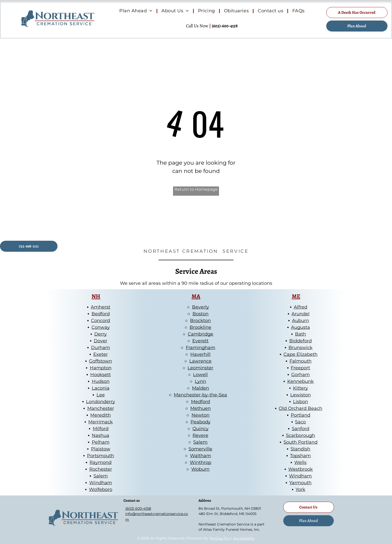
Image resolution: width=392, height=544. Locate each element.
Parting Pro (220, 538)
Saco (300, 422)
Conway (101, 327)
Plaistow (101, 449)
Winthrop (200, 462)
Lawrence (200, 361)
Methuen (200, 408)
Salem (101, 476)
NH (96, 296)
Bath (300, 334)
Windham (101, 483)
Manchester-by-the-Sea (200, 395)
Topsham (300, 456)
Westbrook (300, 469)
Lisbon (300, 402)
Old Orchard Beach (300, 408)
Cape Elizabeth (300, 354)
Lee (101, 395)
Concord (100, 321)
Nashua (100, 435)
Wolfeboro (101, 489)
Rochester (101, 469)
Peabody (200, 422)
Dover (100, 341)
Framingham (200, 348)
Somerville (200, 449)
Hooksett (100, 375)
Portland (300, 415)
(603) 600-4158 (138, 508)
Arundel (300, 314)
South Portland (300, 442)
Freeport (300, 368)
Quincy (200, 429)
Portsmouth (100, 456)
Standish (300, 449)
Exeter (100, 354)
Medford (200, 402)
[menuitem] (137, 11)
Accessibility (244, 538)
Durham (100, 348)
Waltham (200, 456)
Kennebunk (300, 381)
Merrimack (100, 422)
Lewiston (300, 395)
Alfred (300, 307)
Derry (100, 334)
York (300, 489)
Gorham (300, 375)
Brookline (200, 327)
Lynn (200, 381)
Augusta (300, 327)
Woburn (200, 469)
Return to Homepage (196, 189)
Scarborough (300, 435)
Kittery (300, 388)
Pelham (101, 442)
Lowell (200, 375)
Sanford (300, 429)
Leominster (200, 368)
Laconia (101, 388)
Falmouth (300, 361)
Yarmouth (300, 483)
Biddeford (300, 341)
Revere (200, 435)
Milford (101, 429)
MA (196, 296)
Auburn (300, 321)
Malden (200, 388)
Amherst (100, 307)
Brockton (200, 321)
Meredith (100, 415)
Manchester (101, 408)
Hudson (101, 381)
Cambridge (200, 334)
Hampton (101, 368)
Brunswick (300, 348)
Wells (300, 462)
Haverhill (200, 354)
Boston (200, 314)
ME (296, 296)
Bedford (101, 314)
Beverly (200, 307)
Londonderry (100, 402)
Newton (200, 415)
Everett (200, 341)
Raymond (100, 462)
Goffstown (100, 361)
